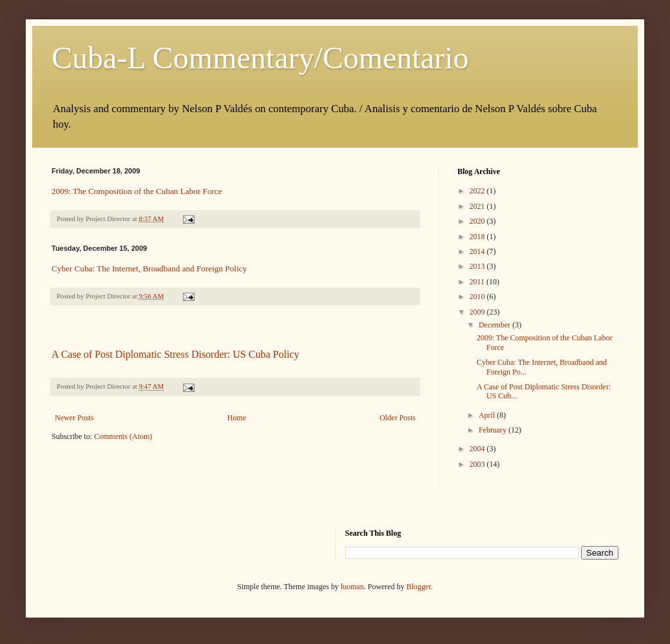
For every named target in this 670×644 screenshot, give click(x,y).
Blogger (419, 587)
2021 (478, 206)
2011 (478, 282)
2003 (478, 464)
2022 (478, 191)
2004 (478, 449)
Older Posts (397, 418)
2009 (478, 312)
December (495, 325)
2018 (478, 237)
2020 (478, 221)
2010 (478, 297)
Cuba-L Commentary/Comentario (260, 58)
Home (237, 418)
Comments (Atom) (123, 436)
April (488, 415)
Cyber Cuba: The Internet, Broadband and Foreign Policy (149, 268)
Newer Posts (74, 418)
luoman (352, 587)
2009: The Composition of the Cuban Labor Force (137, 191)
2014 (478, 251)
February (493, 430)
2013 (478, 266)
